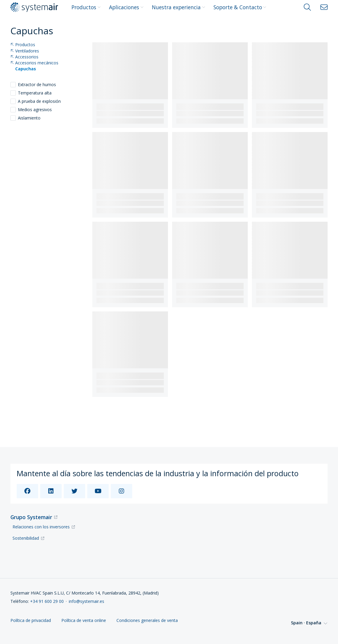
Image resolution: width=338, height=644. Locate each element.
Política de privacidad (31, 621)
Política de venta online (84, 621)
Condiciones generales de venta (147, 621)
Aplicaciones (126, 7)
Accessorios (24, 57)
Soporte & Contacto (240, 7)
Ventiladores (25, 51)
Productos (86, 7)
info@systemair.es (87, 601)
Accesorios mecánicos (34, 63)
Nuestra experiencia (179, 7)
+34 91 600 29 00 (47, 601)
